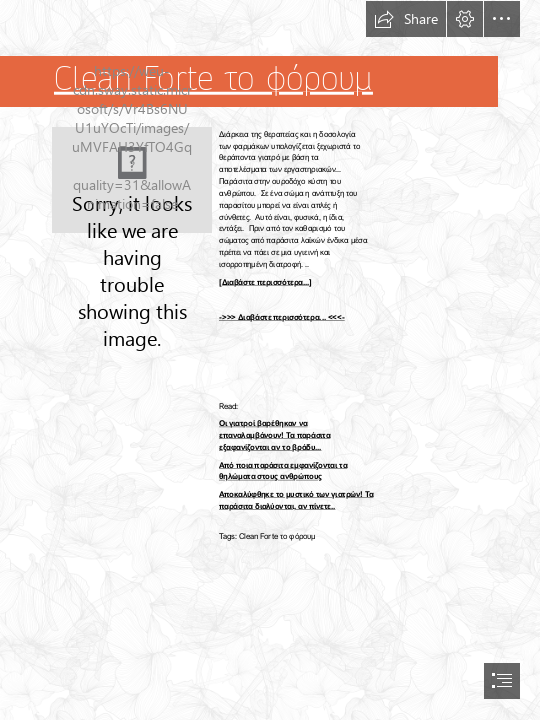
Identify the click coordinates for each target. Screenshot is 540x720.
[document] (270, 360)
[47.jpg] (132, 180)
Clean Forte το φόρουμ (213, 79)
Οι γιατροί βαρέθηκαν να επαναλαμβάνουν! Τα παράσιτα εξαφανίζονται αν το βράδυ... (274, 435)
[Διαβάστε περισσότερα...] (265, 281)
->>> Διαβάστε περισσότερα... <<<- (282, 316)
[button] (406, 19)
